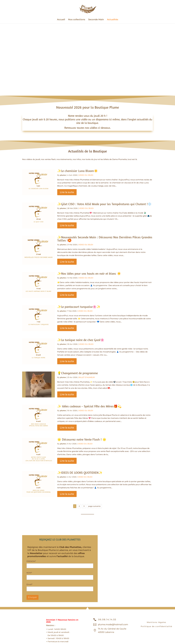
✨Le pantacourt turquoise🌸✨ (79, 301)
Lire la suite (67, 186)
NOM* (29, 567)
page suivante (94, 500)
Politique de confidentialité (156, 621)
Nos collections (77, 20)
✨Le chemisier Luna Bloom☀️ (78, 165)
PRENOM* (31, 555)
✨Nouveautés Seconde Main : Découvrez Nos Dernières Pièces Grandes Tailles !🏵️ (105, 233)
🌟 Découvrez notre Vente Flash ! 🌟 (82, 434)
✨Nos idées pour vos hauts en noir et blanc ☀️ (89, 268)
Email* (29, 579)
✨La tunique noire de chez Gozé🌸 (81, 334)
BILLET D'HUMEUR (87, 372)
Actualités (113, 20)
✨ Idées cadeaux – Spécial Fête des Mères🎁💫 (89, 400)
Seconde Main (96, 20)
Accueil (61, 20)
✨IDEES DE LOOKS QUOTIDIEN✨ (80, 467)
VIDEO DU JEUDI (86, 169)
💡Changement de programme (78, 367)
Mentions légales (156, 617)
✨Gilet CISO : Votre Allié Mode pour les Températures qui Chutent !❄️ (104, 198)
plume (63, 169)
